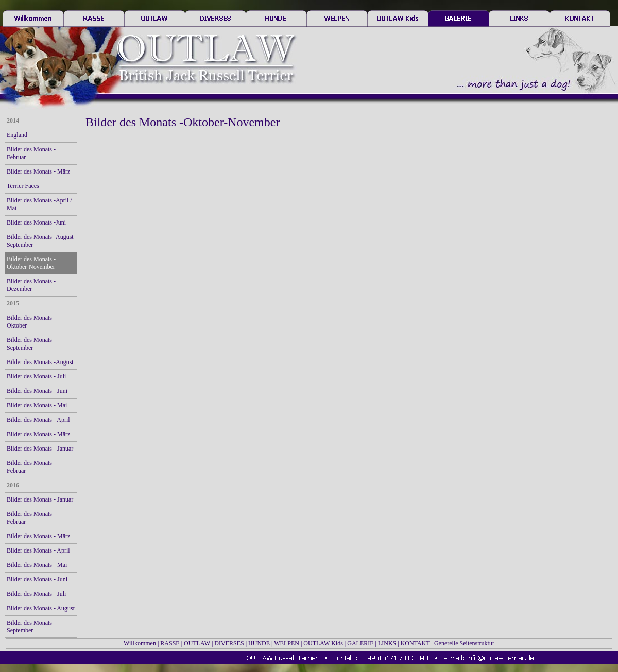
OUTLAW (197, 643)
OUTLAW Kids (323, 643)
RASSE (170, 643)
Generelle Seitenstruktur (464, 643)
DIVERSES (229, 643)
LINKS (387, 643)
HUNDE (259, 643)
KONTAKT (415, 643)
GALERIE (360, 643)
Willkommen (140, 643)
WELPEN (287, 643)
